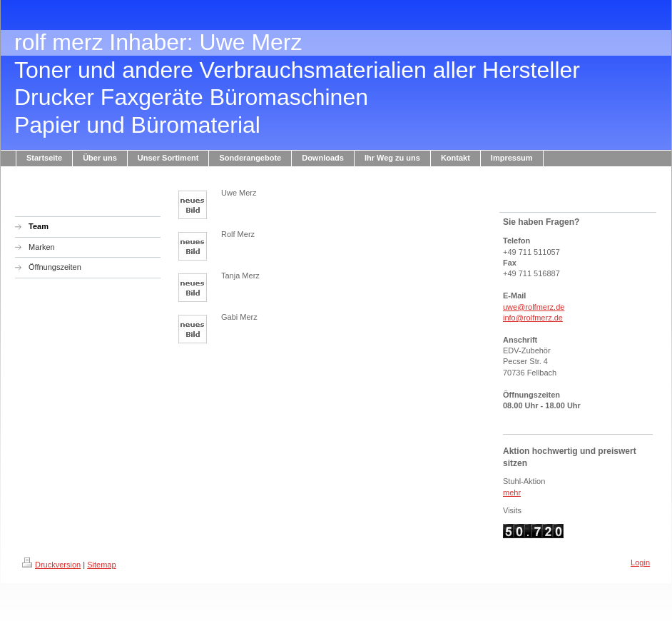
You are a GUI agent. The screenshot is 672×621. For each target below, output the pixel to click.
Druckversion (51, 565)
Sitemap (101, 565)
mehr (512, 493)
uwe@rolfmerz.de (534, 307)
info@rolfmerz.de (533, 318)
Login (640, 562)
